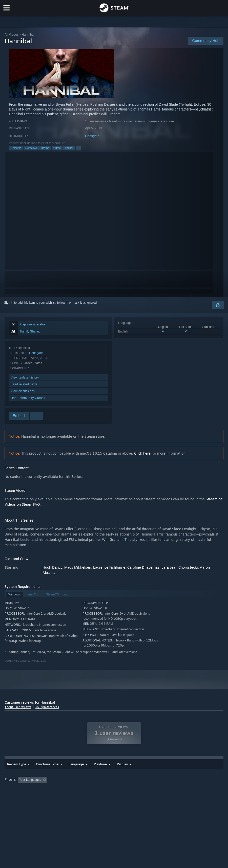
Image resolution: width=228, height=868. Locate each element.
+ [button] (78, 148)
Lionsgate (92, 136)
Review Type (17, 768)
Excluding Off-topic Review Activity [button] (81, 783)
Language (76, 768)
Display (150, 768)
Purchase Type (47, 768)
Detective (31, 148)
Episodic (16, 148)
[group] (114, 787)
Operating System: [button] (199, 783)
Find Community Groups (28, 398)
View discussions (23, 391)
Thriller (69, 148)
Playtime (128, 768)
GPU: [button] (26, 790)
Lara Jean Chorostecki (180, 567)
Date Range (103, 768)
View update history (25, 377)
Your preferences (47, 707)
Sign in (9, 303)
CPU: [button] (9, 790)
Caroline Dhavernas (143, 567)
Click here (142, 453)
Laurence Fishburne (109, 567)
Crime (57, 148)
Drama (45, 148)
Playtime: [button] (120, 783)
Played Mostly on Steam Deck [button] (157, 783)
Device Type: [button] (49, 790)
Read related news (24, 384)
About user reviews (18, 707)
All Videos (12, 35)
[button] (22, 783)
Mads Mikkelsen (78, 567)
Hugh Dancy (52, 567)
